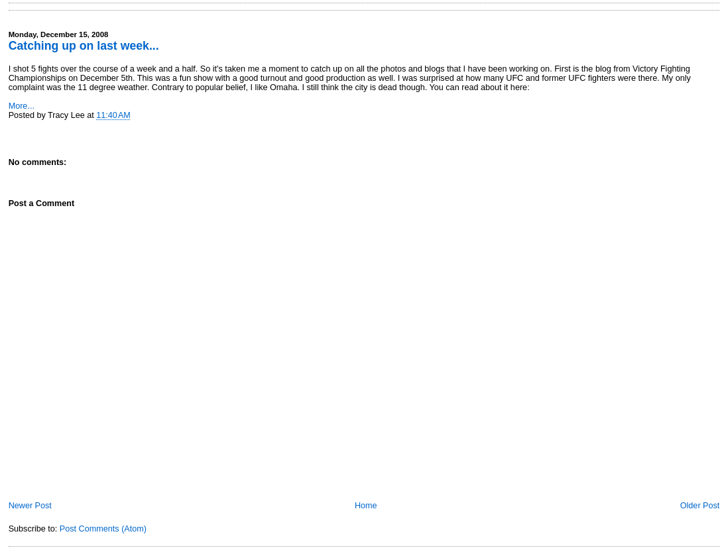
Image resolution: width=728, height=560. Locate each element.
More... (22, 106)
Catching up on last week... (84, 46)
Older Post (700, 506)
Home (366, 506)
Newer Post (30, 506)
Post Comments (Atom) (103, 529)
